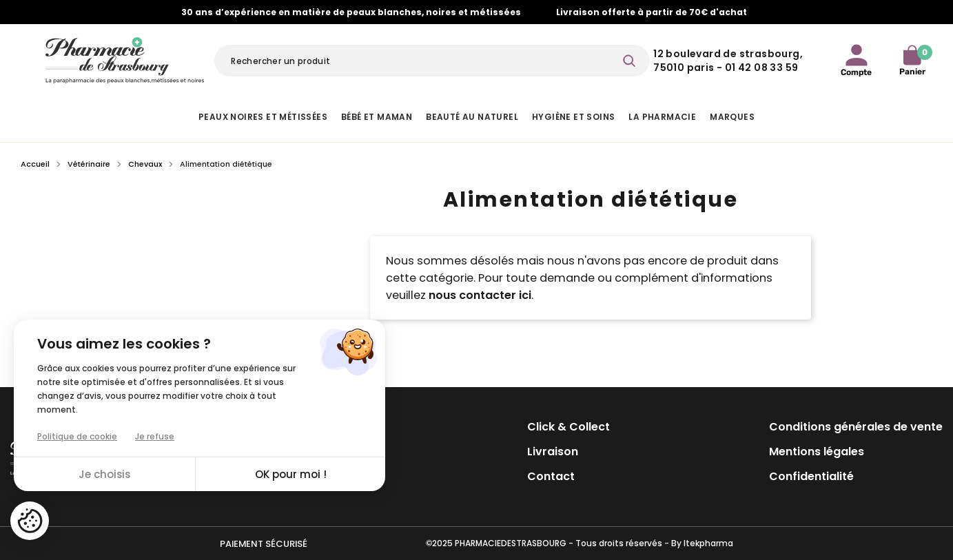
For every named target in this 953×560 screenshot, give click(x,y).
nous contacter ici (480, 295)
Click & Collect (568, 427)
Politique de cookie (77, 436)
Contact (551, 476)
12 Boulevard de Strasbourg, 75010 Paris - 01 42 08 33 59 (728, 61)
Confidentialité (811, 476)
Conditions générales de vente (856, 427)
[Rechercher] (432, 61)
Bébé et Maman (377, 117)
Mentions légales (817, 452)
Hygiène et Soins (573, 117)
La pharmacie (662, 117)
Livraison (553, 452)
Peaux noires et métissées (263, 117)
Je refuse (155, 436)
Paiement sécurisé (264, 544)
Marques (732, 117)
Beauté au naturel (472, 117)
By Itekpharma (702, 543)
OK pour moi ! (291, 474)
